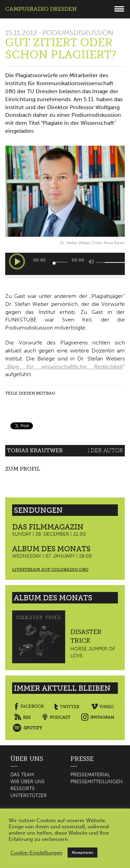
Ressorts (23, 789)
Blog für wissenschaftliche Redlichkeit (65, 367)
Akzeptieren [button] (83, 853)
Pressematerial (90, 775)
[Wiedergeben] (17, 261)
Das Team (22, 775)
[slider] (60, 262)
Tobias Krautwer (35, 450)
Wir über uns (28, 782)
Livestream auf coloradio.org (50, 569)
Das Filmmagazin (48, 527)
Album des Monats (51, 549)
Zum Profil (23, 469)
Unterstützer (29, 796)
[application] (65, 264)
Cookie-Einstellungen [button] (36, 853)
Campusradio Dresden (41, 9)
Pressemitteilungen (97, 782)
